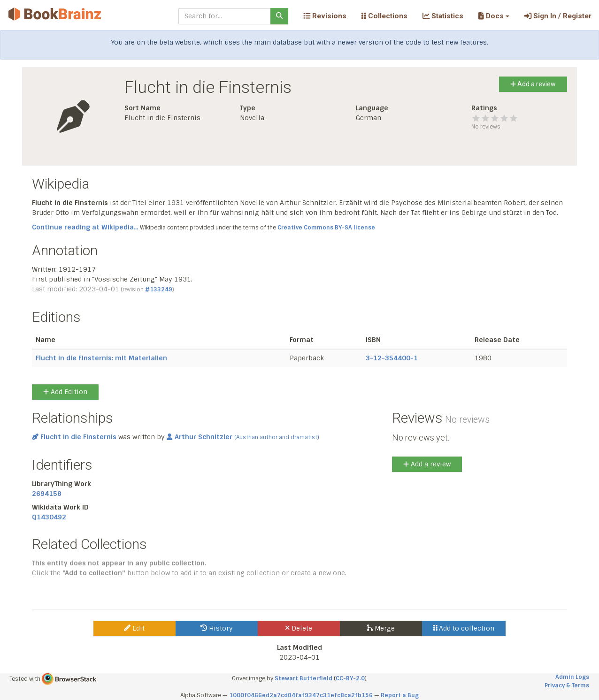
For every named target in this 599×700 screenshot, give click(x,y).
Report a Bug (400, 695)
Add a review (533, 84)
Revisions (325, 16)
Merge (381, 628)
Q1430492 (49, 517)
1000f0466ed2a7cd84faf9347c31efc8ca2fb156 (301, 695)
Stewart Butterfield (303, 678)
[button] (494, 16)
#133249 (159, 289)
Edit (134, 628)
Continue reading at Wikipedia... (85, 227)
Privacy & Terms (567, 685)
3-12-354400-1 (392, 358)
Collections (384, 16)
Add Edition (65, 392)
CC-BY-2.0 (350, 678)
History (217, 628)
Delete (299, 628)
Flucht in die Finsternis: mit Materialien (101, 358)
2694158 (47, 494)
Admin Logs (572, 677)
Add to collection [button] (464, 628)
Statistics (443, 16)
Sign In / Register (558, 16)
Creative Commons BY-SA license (326, 228)
